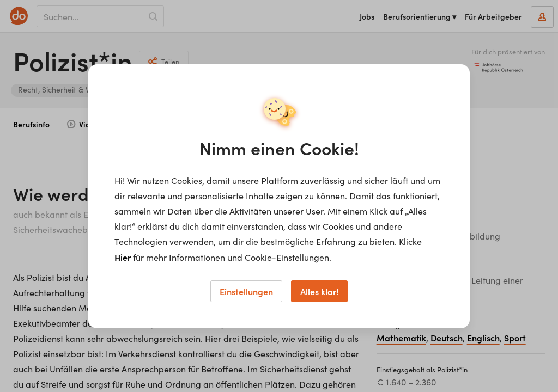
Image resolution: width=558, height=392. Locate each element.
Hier (123, 257)
